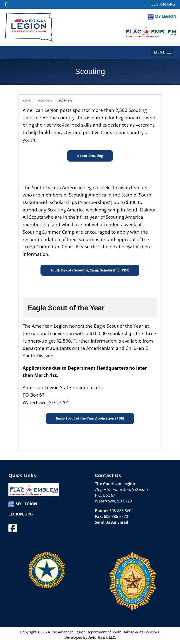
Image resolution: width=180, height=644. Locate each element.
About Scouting (90, 156)
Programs (45, 100)
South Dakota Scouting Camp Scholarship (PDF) (90, 270)
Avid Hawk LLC (102, 637)
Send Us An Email (112, 522)
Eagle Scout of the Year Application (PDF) (90, 418)
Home (27, 100)
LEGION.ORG (163, 4)
